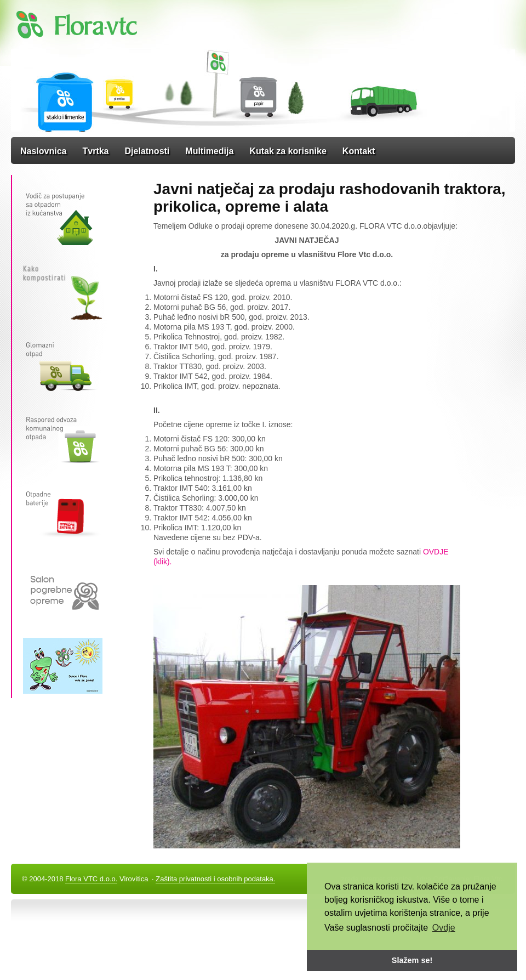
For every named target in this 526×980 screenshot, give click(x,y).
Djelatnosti (147, 151)
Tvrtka (95, 151)
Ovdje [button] (444, 928)
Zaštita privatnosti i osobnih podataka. (215, 879)
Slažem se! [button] (412, 960)
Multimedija (209, 151)
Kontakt (359, 151)
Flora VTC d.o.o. (91, 879)
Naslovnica (43, 151)
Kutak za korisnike (288, 151)
